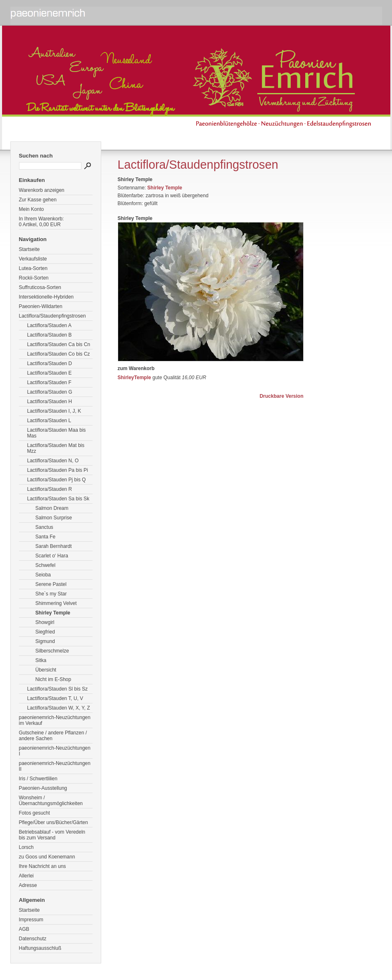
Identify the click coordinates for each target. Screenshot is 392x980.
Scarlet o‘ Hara (52, 556)
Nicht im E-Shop (53, 679)
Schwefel (46, 565)
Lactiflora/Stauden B (50, 335)
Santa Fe (46, 537)
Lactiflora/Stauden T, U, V (55, 698)
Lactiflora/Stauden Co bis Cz (59, 354)
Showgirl (45, 622)
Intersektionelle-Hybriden (46, 297)
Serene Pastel (51, 584)
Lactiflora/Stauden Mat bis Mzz (56, 448)
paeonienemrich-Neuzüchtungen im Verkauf (55, 720)
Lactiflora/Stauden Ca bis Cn (59, 344)
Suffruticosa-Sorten (40, 287)
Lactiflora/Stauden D (50, 363)
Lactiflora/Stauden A (49, 325)
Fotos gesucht (34, 813)
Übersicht (46, 670)
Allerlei (26, 876)
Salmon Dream (52, 508)
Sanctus (44, 527)
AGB (24, 929)
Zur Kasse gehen (38, 200)
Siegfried (45, 632)
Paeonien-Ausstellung (43, 788)
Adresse (28, 885)
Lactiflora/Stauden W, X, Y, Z (59, 708)
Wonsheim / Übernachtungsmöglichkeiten (51, 801)
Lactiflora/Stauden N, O (53, 461)
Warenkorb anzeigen (42, 190)
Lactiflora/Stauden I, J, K (54, 411)
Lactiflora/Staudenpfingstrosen (52, 316)
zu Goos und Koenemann (47, 857)
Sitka (41, 660)
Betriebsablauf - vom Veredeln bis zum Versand (52, 835)
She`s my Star (51, 594)
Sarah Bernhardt (54, 546)
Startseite (30, 249)
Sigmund (45, 641)
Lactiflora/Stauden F (49, 382)
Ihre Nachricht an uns (43, 866)
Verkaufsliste (33, 259)
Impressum (31, 920)
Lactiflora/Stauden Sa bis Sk (58, 499)
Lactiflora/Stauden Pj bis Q (57, 480)
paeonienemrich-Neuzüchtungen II (55, 766)
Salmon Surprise (54, 518)
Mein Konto (32, 209)
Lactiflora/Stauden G (50, 392)
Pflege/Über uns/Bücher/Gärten (53, 822)
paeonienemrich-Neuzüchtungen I (55, 751)
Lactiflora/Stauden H (50, 402)
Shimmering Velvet (56, 603)
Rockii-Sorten (34, 278)
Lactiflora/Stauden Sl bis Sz (58, 689)
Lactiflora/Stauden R (50, 489)
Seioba (43, 575)
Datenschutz (33, 939)
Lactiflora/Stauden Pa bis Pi (58, 470)
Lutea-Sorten (33, 268)
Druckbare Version (281, 396)
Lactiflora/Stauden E (50, 373)
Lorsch (26, 847)
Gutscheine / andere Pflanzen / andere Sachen (53, 736)
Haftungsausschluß (40, 948)
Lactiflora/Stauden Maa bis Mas (57, 433)
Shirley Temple (53, 613)
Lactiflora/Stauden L (49, 421)
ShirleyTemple (134, 378)
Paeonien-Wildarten (41, 306)
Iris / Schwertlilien (38, 779)
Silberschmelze (52, 651)
